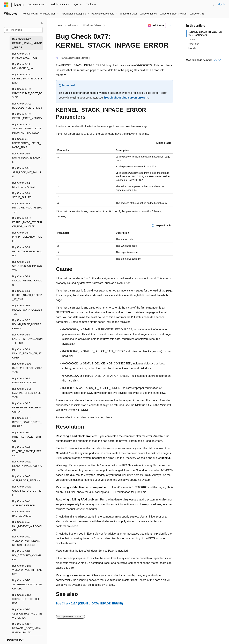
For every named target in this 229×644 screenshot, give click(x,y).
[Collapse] (42, 23)
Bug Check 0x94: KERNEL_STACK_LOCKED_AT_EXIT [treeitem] (27, 295)
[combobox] (23, 30)
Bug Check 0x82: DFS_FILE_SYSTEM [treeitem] (23, 185)
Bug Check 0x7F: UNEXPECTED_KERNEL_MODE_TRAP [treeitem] (27, 143)
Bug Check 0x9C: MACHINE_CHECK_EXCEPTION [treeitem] (27, 393)
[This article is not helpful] (220, 60)
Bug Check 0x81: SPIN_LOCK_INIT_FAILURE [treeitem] (27, 172)
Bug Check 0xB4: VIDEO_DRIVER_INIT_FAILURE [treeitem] (27, 570)
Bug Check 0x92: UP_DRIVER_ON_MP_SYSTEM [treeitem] (27, 266)
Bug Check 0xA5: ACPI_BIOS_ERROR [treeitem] (24, 503)
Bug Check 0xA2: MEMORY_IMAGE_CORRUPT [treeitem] (27, 466)
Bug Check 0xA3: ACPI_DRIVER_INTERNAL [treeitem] (27, 478)
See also (193, 48)
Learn (60, 25)
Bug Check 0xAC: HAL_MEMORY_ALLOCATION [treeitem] (27, 526)
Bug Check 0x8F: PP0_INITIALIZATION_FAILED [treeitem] (27, 237)
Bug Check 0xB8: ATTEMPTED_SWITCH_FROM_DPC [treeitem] (27, 584)
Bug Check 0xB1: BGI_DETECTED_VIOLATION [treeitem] (27, 555)
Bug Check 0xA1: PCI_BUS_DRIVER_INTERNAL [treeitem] (27, 451)
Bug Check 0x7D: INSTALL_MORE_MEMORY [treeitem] (27, 116)
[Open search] (213, 5)
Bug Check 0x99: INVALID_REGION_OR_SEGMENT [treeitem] (27, 353)
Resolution (194, 44)
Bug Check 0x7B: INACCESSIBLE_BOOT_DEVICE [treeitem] (27, 93)
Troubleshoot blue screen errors (125, 98)
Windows (73, 25)
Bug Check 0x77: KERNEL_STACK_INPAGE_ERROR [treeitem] (27, 43)
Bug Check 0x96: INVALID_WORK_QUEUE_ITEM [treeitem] (27, 310)
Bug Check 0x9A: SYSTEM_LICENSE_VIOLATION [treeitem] (27, 368)
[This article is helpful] (216, 60)
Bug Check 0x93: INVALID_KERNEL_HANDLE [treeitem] (27, 280)
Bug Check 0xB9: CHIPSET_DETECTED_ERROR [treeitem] (27, 599)
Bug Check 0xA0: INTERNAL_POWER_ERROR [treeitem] (27, 437)
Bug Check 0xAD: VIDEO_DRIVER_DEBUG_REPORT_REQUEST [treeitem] (27, 541)
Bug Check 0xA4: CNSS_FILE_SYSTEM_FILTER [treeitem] (27, 491)
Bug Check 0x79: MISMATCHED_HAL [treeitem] (23, 66)
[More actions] (170, 26)
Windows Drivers (92, 25)
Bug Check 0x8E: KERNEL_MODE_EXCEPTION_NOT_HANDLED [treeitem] (27, 222)
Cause (191, 40)
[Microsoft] (6, 5)
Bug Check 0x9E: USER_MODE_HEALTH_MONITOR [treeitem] (27, 407)
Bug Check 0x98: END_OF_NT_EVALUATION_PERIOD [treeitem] (27, 339)
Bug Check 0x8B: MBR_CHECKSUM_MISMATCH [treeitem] (27, 208)
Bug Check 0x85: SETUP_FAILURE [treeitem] (22, 195)
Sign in (221, 4)
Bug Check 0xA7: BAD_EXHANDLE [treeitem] (22, 514)
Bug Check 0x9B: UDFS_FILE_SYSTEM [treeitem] (24, 381)
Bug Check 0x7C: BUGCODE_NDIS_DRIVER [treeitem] (27, 106)
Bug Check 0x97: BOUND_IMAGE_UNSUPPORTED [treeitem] (27, 324)
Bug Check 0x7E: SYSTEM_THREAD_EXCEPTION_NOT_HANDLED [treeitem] (27, 129)
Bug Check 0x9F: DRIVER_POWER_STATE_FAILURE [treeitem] (27, 422)
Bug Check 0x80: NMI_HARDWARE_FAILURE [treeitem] (27, 158)
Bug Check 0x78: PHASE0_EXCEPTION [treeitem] (25, 56)
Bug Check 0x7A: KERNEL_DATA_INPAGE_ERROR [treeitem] (27, 79)
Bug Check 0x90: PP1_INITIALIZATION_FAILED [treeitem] (27, 251)
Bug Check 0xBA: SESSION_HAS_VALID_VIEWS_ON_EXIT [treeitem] (27, 614)
